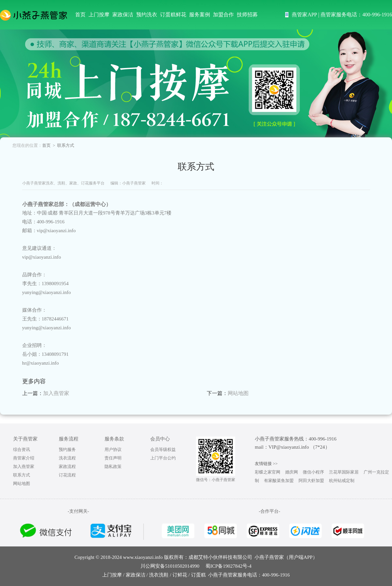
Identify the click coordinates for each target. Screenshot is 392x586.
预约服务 (67, 449)
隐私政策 (113, 466)
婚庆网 (292, 472)
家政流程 (67, 466)
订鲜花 (180, 575)
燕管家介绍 (24, 458)
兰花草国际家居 (344, 472)
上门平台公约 (163, 458)
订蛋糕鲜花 (173, 15)
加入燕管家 (56, 393)
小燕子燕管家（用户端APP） (286, 557)
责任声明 (113, 458)
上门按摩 (99, 15)
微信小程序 (313, 472)
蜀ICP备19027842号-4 (229, 566)
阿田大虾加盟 (311, 481)
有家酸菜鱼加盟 (279, 481)
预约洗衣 (147, 15)
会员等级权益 (163, 449)
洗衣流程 (67, 458)
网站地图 (238, 393)
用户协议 (113, 449)
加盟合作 (223, 15)
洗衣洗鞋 (159, 575)
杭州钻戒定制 (342, 481)
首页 (80, 15)
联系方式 (22, 475)
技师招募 (247, 15)
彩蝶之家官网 (268, 472)
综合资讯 (22, 449)
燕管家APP (304, 15)
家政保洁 (123, 15)
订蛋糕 (198, 575)
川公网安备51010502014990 (170, 566)
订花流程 (67, 475)
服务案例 (200, 15)
